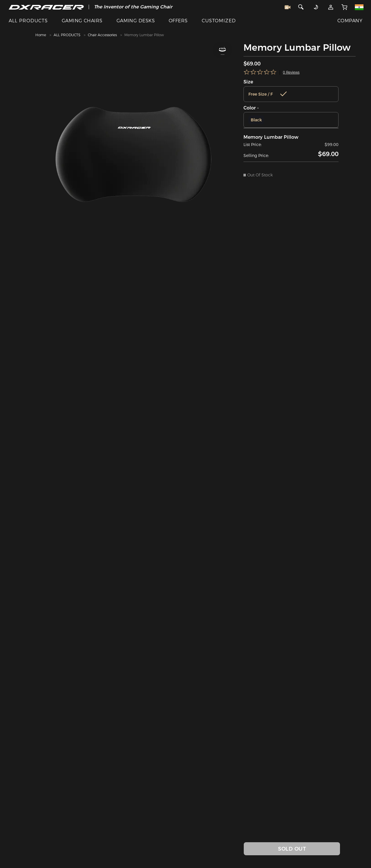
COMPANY (350, 21)
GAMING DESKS (136, 21)
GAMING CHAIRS (82, 21)
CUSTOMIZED (219, 21)
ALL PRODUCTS (28, 21)
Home (41, 35)
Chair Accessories (102, 35)
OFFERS (178, 21)
